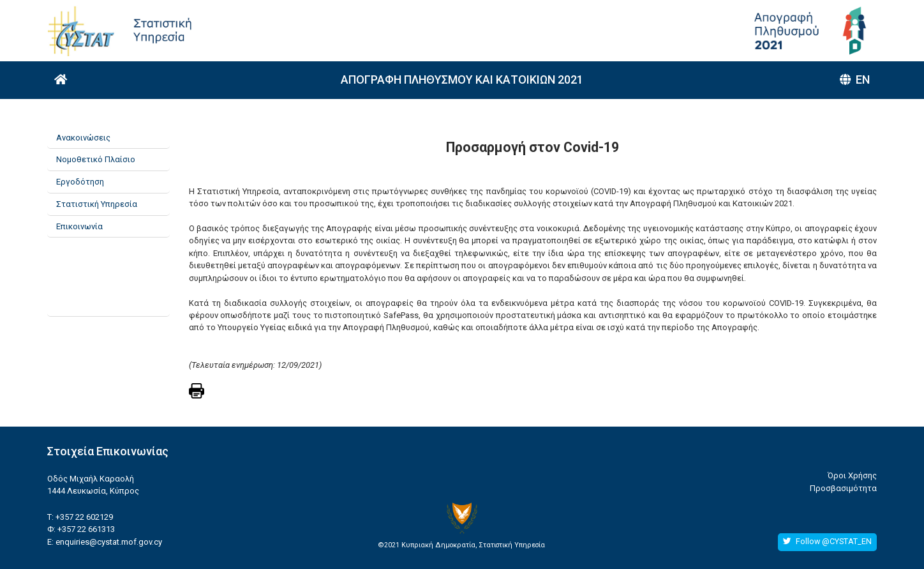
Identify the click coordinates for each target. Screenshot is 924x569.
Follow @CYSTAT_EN (827, 541)
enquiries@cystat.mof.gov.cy (109, 542)
